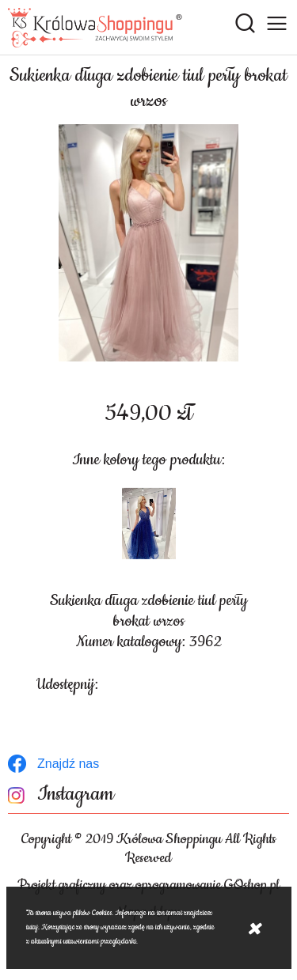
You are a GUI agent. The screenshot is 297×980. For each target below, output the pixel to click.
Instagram (76, 795)
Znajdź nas (68, 764)
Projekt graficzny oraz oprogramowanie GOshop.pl (148, 885)
